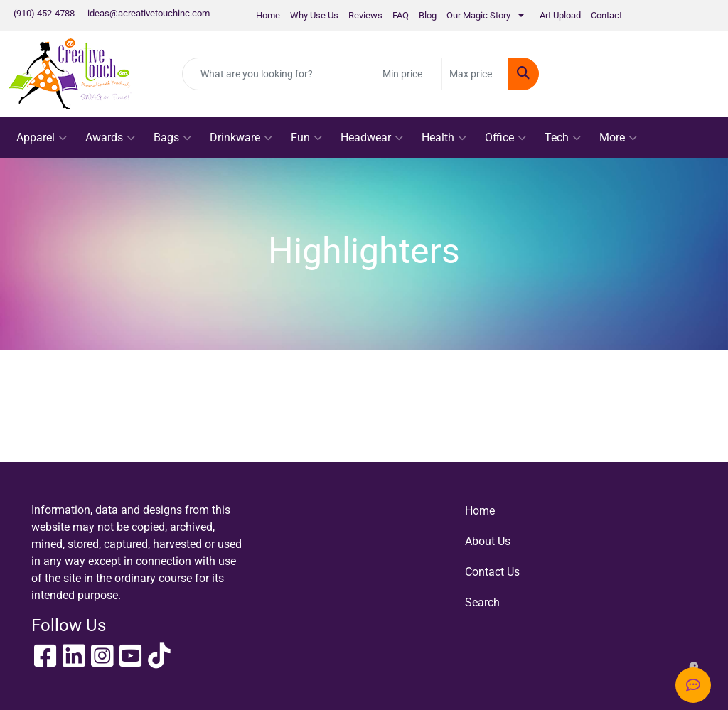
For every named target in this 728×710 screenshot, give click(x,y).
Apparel (42, 138)
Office (505, 138)
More (618, 138)
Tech (563, 138)
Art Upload (560, 15)
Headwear (372, 138)
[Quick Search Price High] (475, 74)
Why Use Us (314, 15)
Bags (172, 138)
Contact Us (492, 572)
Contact (606, 15)
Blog (428, 15)
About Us (488, 541)
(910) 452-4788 (44, 13)
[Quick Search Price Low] (408, 74)
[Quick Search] (279, 74)
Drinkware (241, 138)
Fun (306, 138)
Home (268, 15)
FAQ (401, 15)
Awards (110, 138)
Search (482, 602)
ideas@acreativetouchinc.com (149, 13)
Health (444, 138)
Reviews (365, 15)
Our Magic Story (478, 15)
